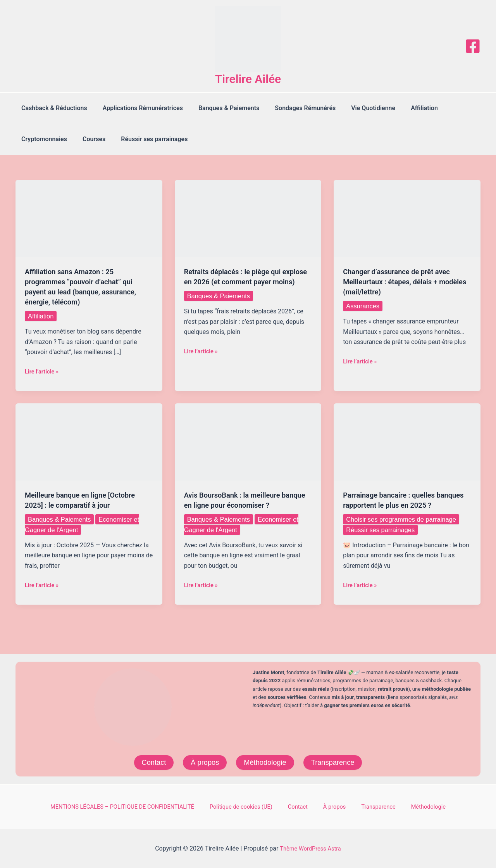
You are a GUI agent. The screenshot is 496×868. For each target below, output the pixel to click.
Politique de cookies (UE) (257, 806)
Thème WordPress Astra (311, 848)
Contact (148, 761)
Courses (89, 139)
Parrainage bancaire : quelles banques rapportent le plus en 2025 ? (404, 505)
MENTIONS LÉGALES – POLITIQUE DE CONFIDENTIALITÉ (137, 806)
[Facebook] (473, 46)
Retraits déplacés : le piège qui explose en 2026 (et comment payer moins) (246, 282)
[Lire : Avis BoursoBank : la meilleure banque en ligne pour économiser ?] (248, 442)
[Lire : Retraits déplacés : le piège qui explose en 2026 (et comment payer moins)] (248, 218)
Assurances (364, 306)
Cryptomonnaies (43, 139)
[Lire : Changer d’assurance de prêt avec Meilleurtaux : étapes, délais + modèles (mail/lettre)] (407, 218)
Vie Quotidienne (359, 108)
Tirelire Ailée (248, 79)
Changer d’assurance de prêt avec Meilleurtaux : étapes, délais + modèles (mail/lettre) (401, 282)
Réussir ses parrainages (146, 139)
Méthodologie (265, 761)
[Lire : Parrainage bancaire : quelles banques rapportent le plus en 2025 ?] (407, 442)
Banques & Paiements (221, 108)
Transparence (337, 761)
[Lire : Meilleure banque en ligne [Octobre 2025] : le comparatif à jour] (89, 442)
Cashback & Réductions (53, 108)
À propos (202, 761)
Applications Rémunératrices (138, 108)
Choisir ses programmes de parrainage (406, 529)
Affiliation (407, 108)
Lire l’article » (43, 372)
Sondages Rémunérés (294, 108)
